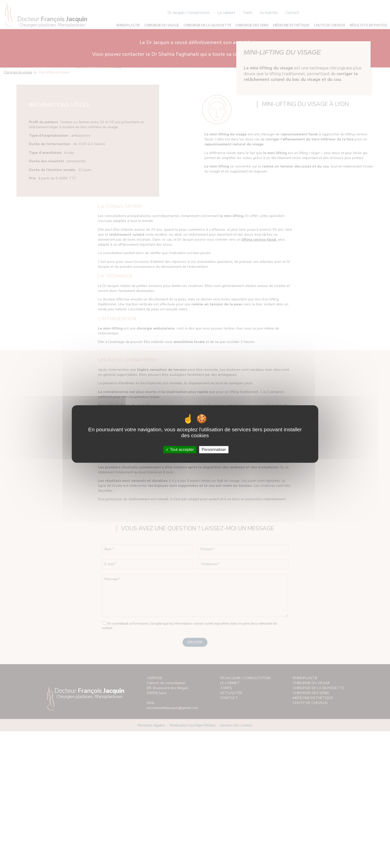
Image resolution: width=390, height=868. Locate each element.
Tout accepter (180, 450)
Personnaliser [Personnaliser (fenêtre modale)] (214, 450)
